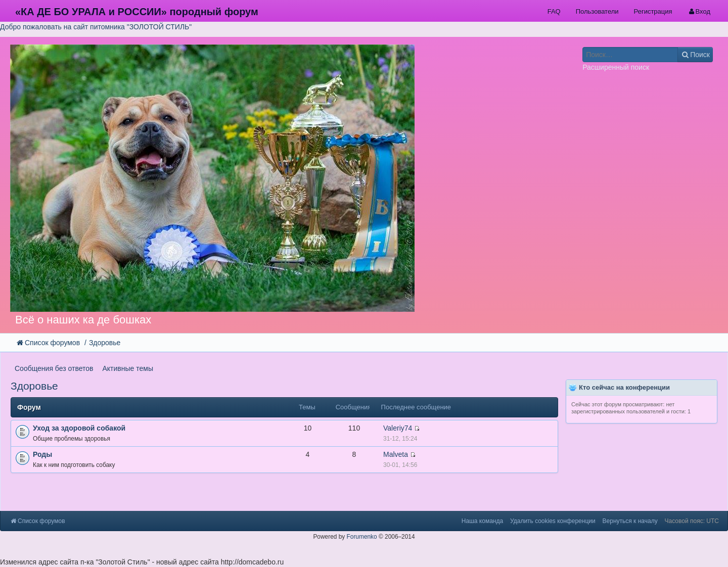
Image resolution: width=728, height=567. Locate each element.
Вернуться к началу (630, 521)
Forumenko (362, 537)
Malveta (396, 454)
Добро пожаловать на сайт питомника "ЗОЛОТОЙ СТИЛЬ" (96, 27)
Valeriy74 (398, 428)
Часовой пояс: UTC (692, 521)
